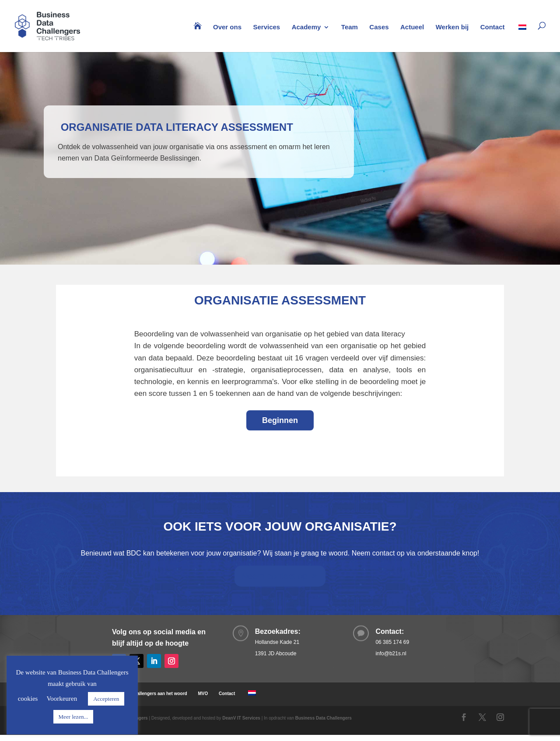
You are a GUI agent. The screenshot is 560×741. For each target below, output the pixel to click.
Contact (493, 27)
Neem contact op (274, 576)
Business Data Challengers (324, 718)
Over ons (227, 27)
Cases (379, 27)
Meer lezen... (73, 717)
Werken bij (452, 27)
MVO (203, 694)
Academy (306, 27)
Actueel (412, 27)
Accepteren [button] (106, 699)
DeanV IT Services (241, 718)
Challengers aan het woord (159, 694)
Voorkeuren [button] (62, 699)
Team (350, 27)
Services (266, 27)
